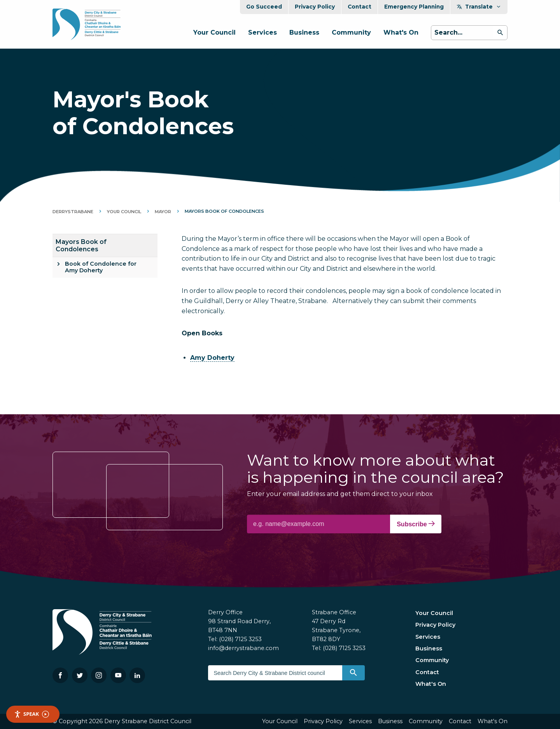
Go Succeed (264, 7)
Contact (360, 7)
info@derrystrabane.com (243, 648)
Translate (479, 7)
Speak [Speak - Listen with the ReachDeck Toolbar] (31, 714)
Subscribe (416, 524)
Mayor (163, 212)
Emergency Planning (414, 7)
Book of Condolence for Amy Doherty (101, 267)
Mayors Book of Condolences (81, 245)
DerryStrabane (73, 212)
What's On (401, 32)
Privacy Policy (315, 7)
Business (304, 32)
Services (262, 32)
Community (351, 32)
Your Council (214, 32)
